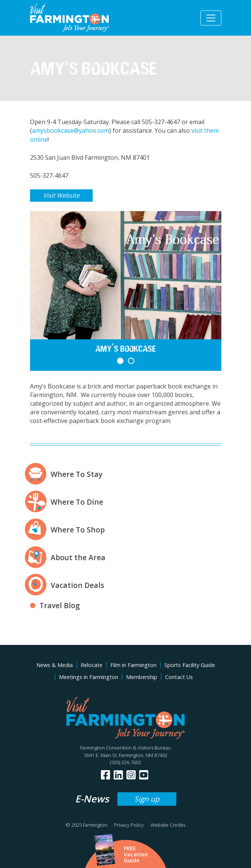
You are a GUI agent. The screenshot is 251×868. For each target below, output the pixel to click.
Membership (142, 677)
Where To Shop (78, 530)
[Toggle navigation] (211, 18)
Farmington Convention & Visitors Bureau (125, 748)
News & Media (55, 665)
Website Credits (168, 825)
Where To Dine (77, 502)
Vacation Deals (77, 585)
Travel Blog (60, 605)
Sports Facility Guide (190, 665)
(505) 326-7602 (125, 762)
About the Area (78, 557)
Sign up (147, 799)
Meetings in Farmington (89, 677)
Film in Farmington (133, 665)
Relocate (92, 665)
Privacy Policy (129, 825)
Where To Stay (77, 474)
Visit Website (61, 195)
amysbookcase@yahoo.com (71, 130)
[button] (120, 361)
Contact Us (179, 677)
